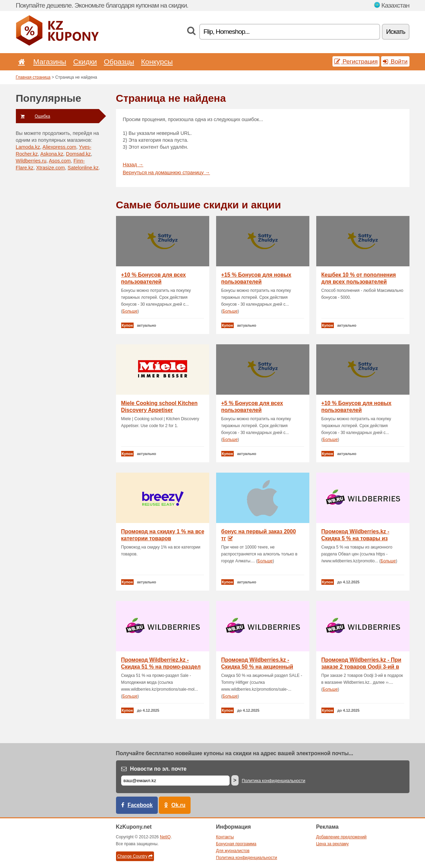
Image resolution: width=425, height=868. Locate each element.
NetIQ (165, 837)
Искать (395, 32)
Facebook (140, 805)
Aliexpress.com (59, 147)
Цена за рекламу (333, 844)
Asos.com (60, 161)
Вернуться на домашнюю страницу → (167, 172)
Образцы (119, 62)
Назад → (133, 165)
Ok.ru (178, 805)
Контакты (225, 837)
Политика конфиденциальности (273, 781)
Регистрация (356, 61)
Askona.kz (52, 154)
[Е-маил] (175, 781)
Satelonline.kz (83, 168)
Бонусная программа (236, 844)
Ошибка (33, 116)
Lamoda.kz (28, 147)
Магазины (50, 62)
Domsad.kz (78, 154)
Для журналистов (233, 851)
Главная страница (33, 77)
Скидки (85, 62)
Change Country (135, 856)
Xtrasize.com (51, 168)
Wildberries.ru (31, 161)
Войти (395, 61)
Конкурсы (157, 62)
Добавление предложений (341, 837)
